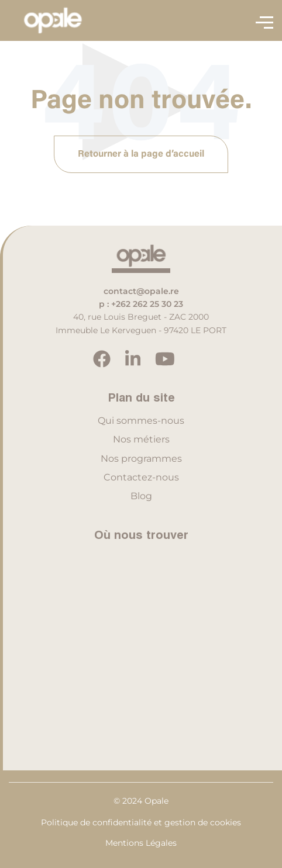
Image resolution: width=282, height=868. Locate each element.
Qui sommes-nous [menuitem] (141, 421)
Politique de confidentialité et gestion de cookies (141, 822)
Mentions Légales (141, 843)
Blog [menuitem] (141, 496)
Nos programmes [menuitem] (141, 459)
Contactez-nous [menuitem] (141, 477)
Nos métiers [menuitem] (141, 439)
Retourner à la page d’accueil (141, 154)
